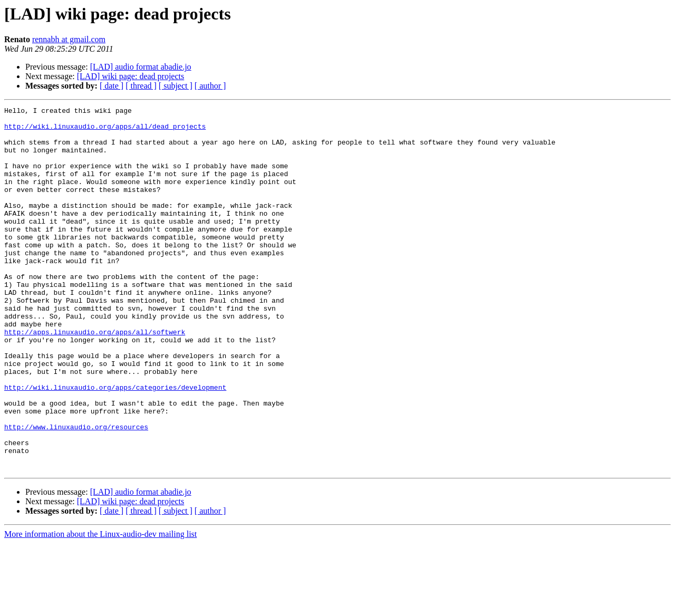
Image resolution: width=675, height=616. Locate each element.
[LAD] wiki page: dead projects (131, 76)
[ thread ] (141, 86)
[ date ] (112, 86)
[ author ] (210, 86)
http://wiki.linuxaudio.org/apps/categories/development (115, 444)
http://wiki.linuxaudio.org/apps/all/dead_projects (105, 131)
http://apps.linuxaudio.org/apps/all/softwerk (95, 378)
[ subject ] (176, 86)
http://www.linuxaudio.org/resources (76, 492)
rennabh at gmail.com (69, 39)
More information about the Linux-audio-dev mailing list (100, 607)
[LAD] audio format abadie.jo (141, 67)
